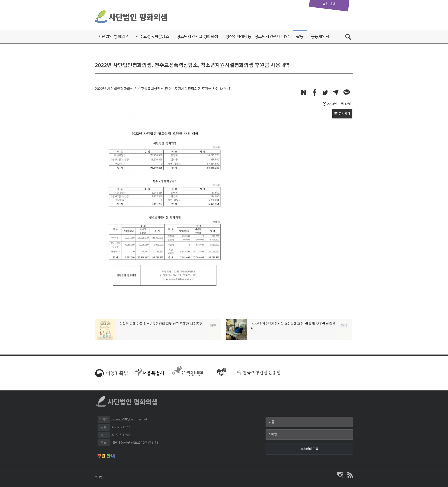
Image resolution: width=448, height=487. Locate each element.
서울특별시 (149, 373)
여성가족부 (111, 373)
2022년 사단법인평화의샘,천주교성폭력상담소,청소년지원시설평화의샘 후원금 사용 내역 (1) (163, 89)
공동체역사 (320, 36)
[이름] (309, 422)
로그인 (99, 477)
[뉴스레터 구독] (309, 449)
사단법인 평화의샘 (132, 16)
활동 (300, 36)
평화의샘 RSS (350, 475)
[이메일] (309, 435)
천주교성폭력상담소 (152, 36)
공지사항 (345, 114)
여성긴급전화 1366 (220, 373)
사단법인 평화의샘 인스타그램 (340, 475)
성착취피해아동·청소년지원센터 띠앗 (257, 36)
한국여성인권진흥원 (258, 373)
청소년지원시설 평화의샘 (197, 36)
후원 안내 (106, 456)
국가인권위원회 (187, 372)
